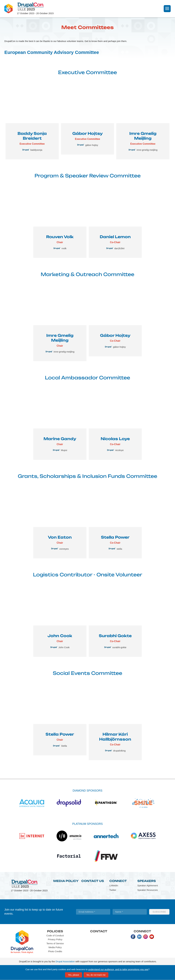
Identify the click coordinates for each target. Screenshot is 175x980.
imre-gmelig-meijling (147, 150)
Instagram (145, 937)
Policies (55, 931)
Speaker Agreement (148, 885)
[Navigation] (167, 9)
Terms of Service (55, 943)
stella (119, 549)
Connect (118, 881)
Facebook (133, 937)
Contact (99, 931)
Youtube (152, 937)
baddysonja (36, 150)
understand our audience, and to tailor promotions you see (118, 969)
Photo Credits (55, 951)
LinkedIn (114, 885)
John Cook (64, 647)
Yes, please (74, 975)
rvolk (64, 248)
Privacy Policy (55, 939)
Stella (64, 746)
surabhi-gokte (119, 647)
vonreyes (64, 549)
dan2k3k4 (119, 248)
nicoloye (119, 450)
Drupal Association (65, 961)
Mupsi (64, 450)
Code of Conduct (55, 935)
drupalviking (119, 751)
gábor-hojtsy (92, 145)
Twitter (113, 890)
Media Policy (66, 881)
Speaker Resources (148, 890)
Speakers (147, 881)
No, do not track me (96, 975)
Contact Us (93, 881)
